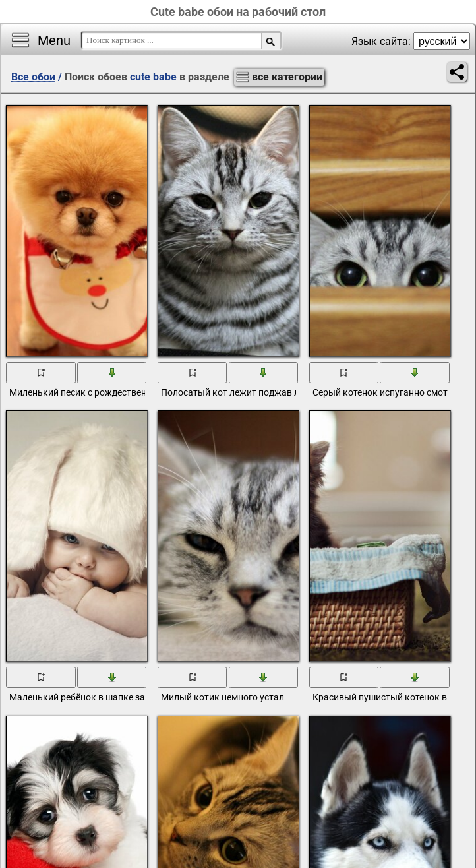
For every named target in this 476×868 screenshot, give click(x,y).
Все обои (33, 77)
